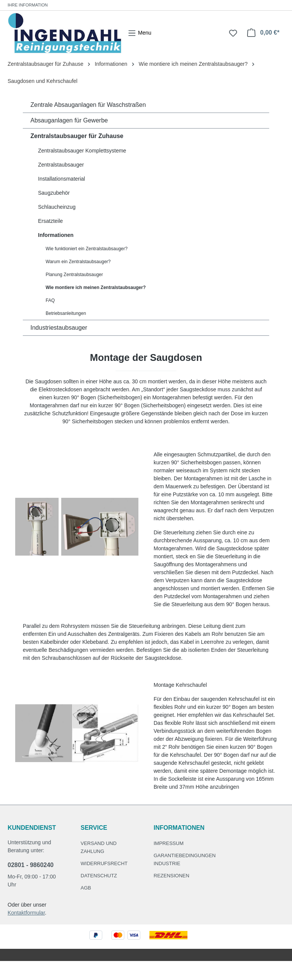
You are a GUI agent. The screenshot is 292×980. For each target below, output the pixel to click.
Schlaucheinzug (57, 207)
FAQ (50, 300)
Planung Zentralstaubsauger (74, 275)
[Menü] (140, 33)
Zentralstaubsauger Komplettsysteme (82, 151)
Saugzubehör (54, 193)
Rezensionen (171, 876)
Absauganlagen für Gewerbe (69, 120)
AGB (86, 888)
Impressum (169, 843)
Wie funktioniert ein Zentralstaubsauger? (86, 249)
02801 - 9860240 (31, 865)
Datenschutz (99, 876)
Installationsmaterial (62, 179)
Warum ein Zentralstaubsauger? (78, 262)
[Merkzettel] (233, 33)
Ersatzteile (50, 221)
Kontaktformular (26, 913)
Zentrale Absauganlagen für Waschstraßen (88, 105)
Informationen (56, 235)
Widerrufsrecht (104, 863)
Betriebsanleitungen (66, 313)
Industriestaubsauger (59, 328)
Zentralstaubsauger (61, 165)
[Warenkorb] (263, 33)
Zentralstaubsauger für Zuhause (77, 136)
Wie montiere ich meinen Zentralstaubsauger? (96, 287)
